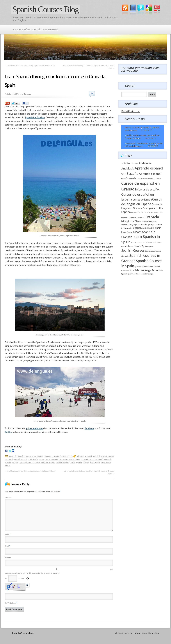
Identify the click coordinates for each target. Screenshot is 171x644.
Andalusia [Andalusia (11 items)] (128, 168)
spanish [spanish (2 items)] (151, 247)
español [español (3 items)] (134, 212)
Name (8, 534)
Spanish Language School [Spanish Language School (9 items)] (145, 270)
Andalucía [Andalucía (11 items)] (145, 163)
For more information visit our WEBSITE (35, 30)
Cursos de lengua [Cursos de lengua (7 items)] (142, 200)
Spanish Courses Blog (45, 9)
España (73, 462)
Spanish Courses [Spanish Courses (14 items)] (133, 250)
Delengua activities (48, 462)
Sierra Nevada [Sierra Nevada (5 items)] (135, 246)
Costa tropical (33, 459)
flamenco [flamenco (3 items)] (151, 212)
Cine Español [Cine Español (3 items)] (142, 179)
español (79, 462)
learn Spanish (95, 462)
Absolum (119, 633)
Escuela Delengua (63, 462)
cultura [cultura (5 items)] (157, 178)
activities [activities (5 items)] (126, 163)
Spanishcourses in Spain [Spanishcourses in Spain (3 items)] (144, 267)
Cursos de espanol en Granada (92, 459)
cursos (42, 459)
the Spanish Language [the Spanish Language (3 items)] (144, 274)
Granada (40, 456)
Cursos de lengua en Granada (29, 462)
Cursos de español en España (69, 459)
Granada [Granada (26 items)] (152, 217)
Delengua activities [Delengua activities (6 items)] (153, 208)
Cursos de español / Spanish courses (23, 456)
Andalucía (89, 456)
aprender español (21, 459)
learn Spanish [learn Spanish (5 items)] (128, 232)
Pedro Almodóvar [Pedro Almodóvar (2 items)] (137, 243)
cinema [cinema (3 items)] (150, 179)
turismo (8, 465)
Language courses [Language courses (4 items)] (137, 225)
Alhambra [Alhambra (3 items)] (134, 163)
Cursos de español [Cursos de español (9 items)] (148, 189)
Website (8, 558)
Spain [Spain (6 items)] (145, 246)
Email (7, 546)
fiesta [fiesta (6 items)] (141, 212)
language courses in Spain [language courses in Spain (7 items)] (147, 228)
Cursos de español (51, 459)
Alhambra (80, 456)
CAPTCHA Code (10, 603)
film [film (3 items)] (145, 212)
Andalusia (97, 456)
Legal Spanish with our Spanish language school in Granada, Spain (30, 66)
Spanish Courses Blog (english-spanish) (58, 456)
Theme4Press (135, 633)
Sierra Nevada (106, 462)
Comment (8, 497)
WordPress (155, 633)
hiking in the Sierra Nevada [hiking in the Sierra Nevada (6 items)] (136, 221)
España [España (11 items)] (126, 212)
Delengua (28, 94)
